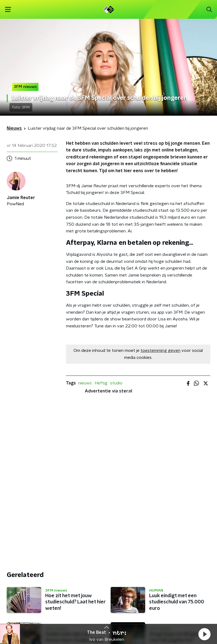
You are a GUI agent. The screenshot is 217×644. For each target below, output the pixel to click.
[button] (204, 634)
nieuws (85, 383)
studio (116, 383)
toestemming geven (160, 351)
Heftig (101, 383)
